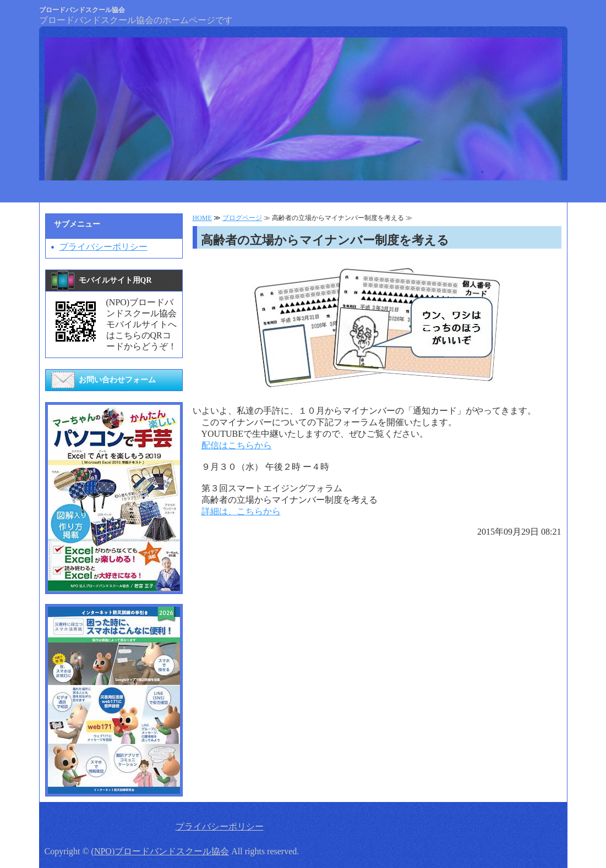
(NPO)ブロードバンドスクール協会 (160, 851)
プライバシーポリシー (103, 247)
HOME (202, 218)
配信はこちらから (237, 445)
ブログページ (242, 218)
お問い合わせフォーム (117, 380)
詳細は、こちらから (241, 511)
